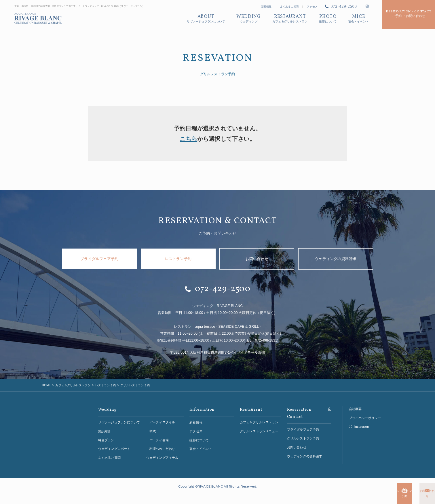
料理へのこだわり (162, 443)
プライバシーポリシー (365, 412)
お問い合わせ (400, 497)
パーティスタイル (162, 416)
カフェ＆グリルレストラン (259, 416)
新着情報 (266, 7)
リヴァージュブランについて (119, 416)
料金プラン (106, 434)
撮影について (199, 434)
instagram (359, 421)
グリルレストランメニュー (259, 425)
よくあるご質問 (289, 7)
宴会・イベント (201, 443)
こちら (188, 139)
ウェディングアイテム (162, 452)
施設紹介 (105, 425)
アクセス (312, 7)
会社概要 (355, 403)
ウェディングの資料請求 (336, 259)
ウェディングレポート (114, 443)
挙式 (153, 425)
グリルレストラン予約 (303, 433)
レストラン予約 (331, 497)
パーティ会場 (159, 434)
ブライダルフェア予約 (99, 259)
